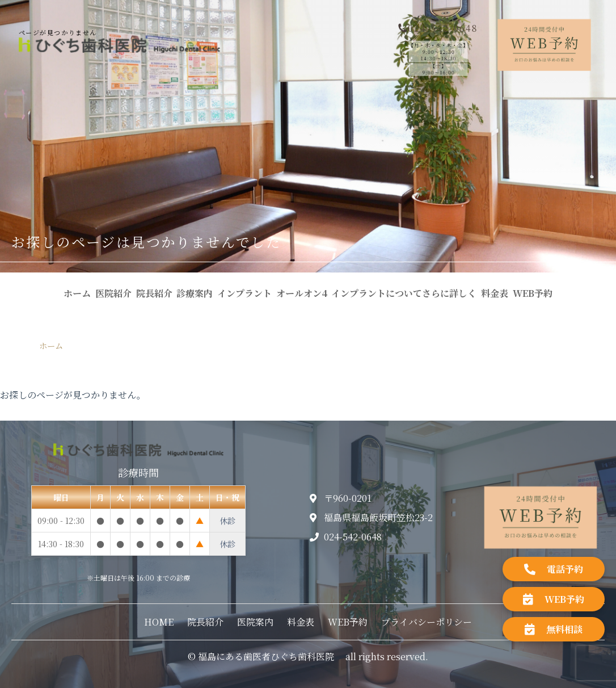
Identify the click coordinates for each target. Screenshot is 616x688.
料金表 (495, 293)
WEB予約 (533, 293)
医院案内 (255, 622)
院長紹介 (154, 293)
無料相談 (554, 629)
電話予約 (554, 569)
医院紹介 (113, 293)
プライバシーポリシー (427, 622)
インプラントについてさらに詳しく (404, 293)
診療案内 (195, 293)
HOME (159, 622)
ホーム (77, 293)
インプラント (244, 293)
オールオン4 (302, 293)
